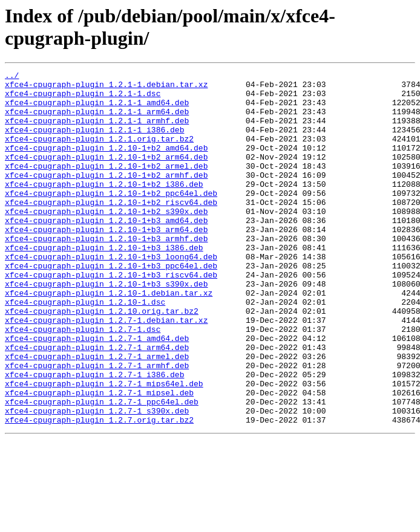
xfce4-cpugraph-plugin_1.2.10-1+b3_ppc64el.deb (111, 305)
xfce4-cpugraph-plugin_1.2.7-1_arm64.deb (97, 403)
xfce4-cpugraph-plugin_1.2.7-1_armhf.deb (97, 425)
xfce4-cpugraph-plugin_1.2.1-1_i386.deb (94, 142)
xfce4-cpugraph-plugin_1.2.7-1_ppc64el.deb (102, 469)
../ (12, 77)
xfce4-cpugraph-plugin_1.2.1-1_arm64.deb (97, 120)
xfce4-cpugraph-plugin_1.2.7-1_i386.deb (94, 436)
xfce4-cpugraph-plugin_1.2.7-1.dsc (83, 381)
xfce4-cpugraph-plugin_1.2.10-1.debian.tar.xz (109, 338)
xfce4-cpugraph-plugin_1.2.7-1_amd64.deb (97, 392)
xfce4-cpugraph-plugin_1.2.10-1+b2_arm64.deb (106, 175)
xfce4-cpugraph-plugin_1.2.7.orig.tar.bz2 (99, 490)
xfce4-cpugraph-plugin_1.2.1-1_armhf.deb (97, 131)
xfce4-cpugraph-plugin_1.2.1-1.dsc (83, 99)
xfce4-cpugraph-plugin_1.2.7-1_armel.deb (97, 414)
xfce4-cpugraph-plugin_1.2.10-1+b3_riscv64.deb (111, 316)
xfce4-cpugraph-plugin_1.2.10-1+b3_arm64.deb (106, 262)
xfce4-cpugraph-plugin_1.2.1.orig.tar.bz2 (99, 153)
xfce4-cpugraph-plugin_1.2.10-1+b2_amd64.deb (106, 164)
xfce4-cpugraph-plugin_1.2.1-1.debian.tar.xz (106, 88)
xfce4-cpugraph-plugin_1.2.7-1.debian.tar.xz (106, 371)
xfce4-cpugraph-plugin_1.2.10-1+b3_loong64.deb (111, 294)
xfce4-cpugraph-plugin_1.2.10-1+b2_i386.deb (104, 207)
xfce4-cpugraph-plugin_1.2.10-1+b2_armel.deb (106, 186)
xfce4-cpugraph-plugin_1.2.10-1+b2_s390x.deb (106, 240)
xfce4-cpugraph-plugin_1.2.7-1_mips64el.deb (104, 447)
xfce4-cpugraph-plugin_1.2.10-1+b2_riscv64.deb (111, 229)
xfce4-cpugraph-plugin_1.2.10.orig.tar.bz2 (102, 360)
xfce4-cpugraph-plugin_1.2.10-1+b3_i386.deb (104, 284)
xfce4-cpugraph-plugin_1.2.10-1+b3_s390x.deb (106, 327)
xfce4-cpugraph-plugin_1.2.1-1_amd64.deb (97, 109)
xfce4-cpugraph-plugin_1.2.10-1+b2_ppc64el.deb (111, 218)
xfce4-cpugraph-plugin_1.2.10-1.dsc (85, 349)
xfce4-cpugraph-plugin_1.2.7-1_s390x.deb (97, 479)
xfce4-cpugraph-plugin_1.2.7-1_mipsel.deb (99, 458)
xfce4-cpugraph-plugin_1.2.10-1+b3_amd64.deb (106, 251)
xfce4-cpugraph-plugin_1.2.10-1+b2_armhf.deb (106, 196)
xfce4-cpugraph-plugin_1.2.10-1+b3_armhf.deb (106, 273)
